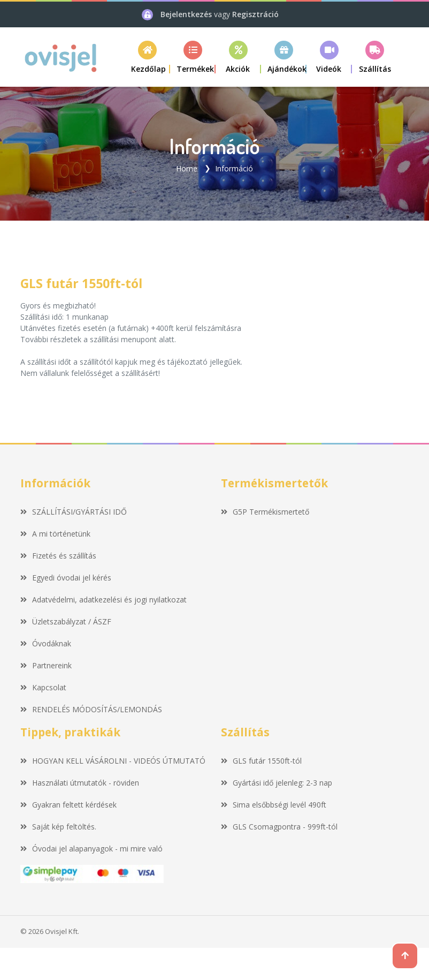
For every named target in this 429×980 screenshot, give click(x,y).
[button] (193, 57)
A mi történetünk (55, 534)
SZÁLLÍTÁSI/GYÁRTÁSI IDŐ (74, 512)
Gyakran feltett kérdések (68, 805)
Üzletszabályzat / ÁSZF (66, 621)
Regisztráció (255, 14)
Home (187, 168)
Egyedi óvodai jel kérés (66, 578)
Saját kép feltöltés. (58, 827)
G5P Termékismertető (265, 512)
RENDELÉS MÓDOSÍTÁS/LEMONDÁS (91, 709)
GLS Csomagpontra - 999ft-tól (279, 827)
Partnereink (46, 665)
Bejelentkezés (187, 14)
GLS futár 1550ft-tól (261, 761)
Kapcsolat (43, 687)
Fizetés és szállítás (58, 556)
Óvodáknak (46, 643)
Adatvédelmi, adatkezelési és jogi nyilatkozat (104, 600)
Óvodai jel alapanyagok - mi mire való (91, 849)
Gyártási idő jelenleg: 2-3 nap (277, 783)
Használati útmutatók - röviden (80, 783)
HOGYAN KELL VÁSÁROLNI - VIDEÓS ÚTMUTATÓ (113, 761)
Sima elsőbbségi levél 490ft (274, 805)
